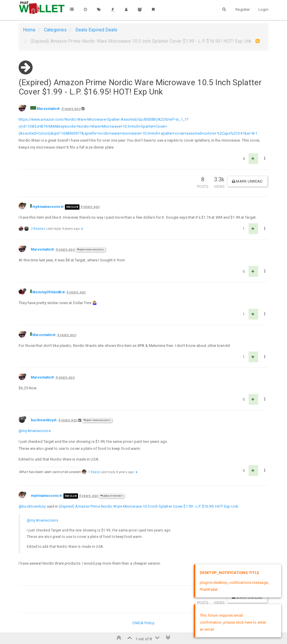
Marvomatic (47, 109)
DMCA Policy (143, 623)
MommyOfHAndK (47, 292)
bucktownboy (42, 420)
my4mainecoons (46, 207)
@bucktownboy (111, 496)
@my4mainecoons (91, 250)
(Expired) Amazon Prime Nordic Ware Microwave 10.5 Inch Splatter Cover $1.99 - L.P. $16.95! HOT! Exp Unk (148, 506)
